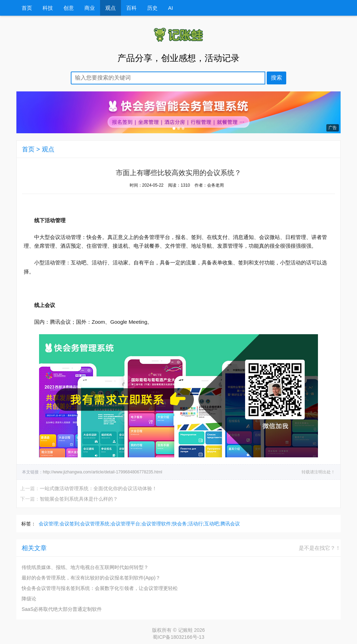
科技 (48, 8)
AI (170, 8)
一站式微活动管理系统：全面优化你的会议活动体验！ (98, 488)
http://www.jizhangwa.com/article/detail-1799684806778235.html (102, 472)
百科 (131, 8)
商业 (90, 8)
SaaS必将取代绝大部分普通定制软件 (62, 609)
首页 (27, 8)
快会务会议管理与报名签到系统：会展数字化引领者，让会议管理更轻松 (100, 588)
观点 (111, 8)
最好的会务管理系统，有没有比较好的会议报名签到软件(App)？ (91, 578)
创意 (69, 8)
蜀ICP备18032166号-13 (178, 637)
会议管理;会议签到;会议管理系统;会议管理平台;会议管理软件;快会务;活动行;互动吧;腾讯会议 (139, 524)
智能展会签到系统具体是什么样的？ (79, 499)
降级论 (29, 599)
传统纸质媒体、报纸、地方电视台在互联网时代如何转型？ (85, 567)
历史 (152, 8)
